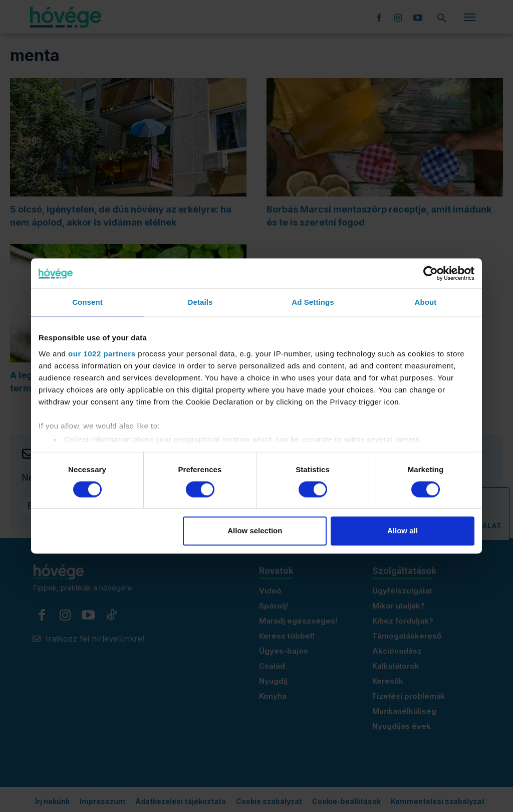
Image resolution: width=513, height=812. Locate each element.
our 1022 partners (102, 354)
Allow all (403, 531)
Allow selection (255, 531)
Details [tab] (200, 302)
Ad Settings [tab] (313, 302)
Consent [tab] (87, 302)
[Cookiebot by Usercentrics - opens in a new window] (431, 273)
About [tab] (426, 302)
